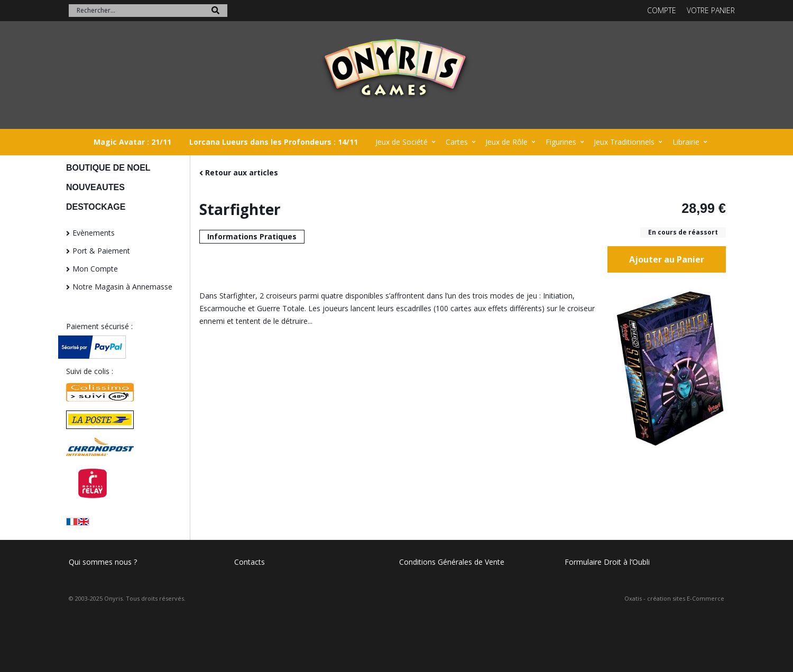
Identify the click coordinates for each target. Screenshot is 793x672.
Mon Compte (95, 269)
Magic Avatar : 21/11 (132, 142)
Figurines (561, 142)
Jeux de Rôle (506, 142)
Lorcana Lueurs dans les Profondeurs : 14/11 (274, 142)
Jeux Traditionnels (624, 142)
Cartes (457, 142)
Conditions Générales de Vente (452, 562)
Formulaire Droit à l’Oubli (607, 562)
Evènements (94, 233)
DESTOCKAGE (96, 207)
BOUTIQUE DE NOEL (108, 168)
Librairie (686, 142)
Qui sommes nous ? (103, 562)
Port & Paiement (101, 251)
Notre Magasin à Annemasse (122, 287)
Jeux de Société (402, 142)
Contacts (250, 562)
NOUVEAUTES (95, 187)
